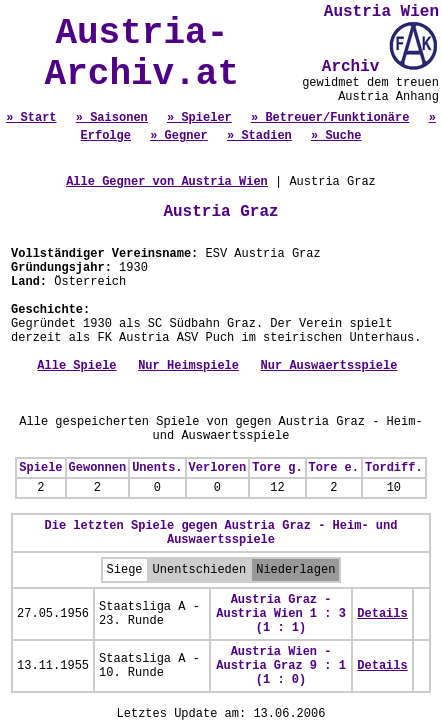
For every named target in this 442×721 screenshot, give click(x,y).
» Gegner (179, 136)
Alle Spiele (76, 366)
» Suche (336, 136)
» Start (31, 118)
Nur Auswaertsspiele (329, 366)
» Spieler (199, 118)
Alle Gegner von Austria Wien (167, 182)
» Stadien (259, 136)
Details (382, 614)
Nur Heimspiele (188, 366)
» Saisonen (112, 118)
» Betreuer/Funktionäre (330, 118)
